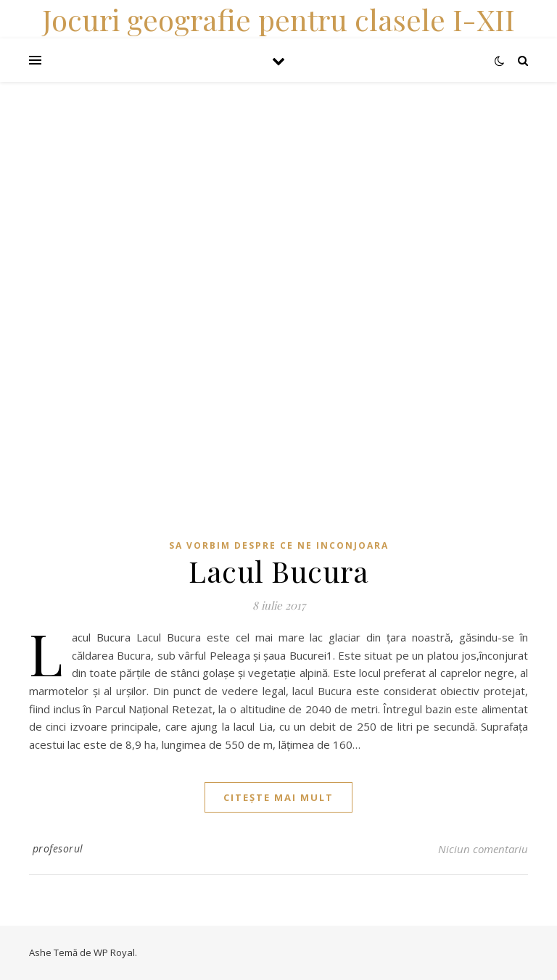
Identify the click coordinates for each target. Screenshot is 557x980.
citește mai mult (278, 797)
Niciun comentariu (483, 849)
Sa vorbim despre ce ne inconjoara (279, 545)
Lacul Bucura (278, 571)
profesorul (58, 848)
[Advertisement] (278, 183)
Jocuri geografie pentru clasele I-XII (278, 19)
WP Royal (114, 952)
